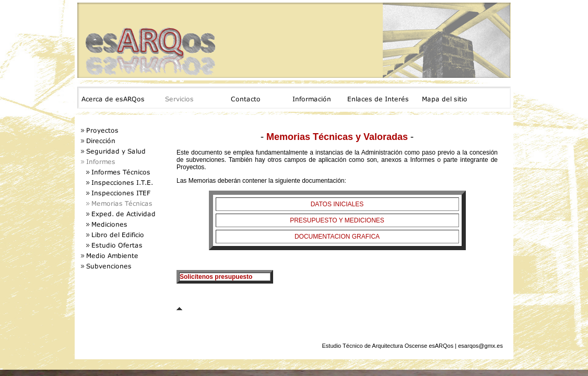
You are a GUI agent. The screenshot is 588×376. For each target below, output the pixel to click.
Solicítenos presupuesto (216, 277)
